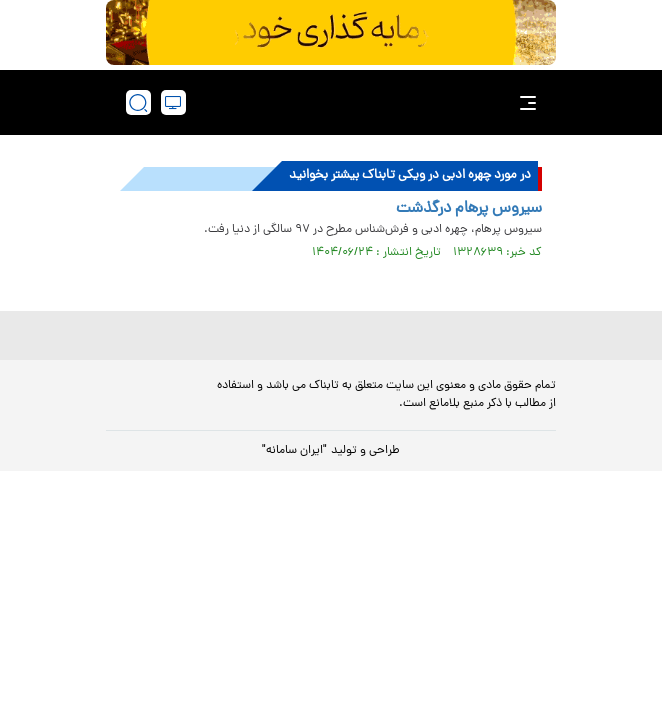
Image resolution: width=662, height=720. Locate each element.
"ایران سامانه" (294, 451)
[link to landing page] (337, 102)
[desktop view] (173, 102)
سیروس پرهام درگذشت (469, 209)
